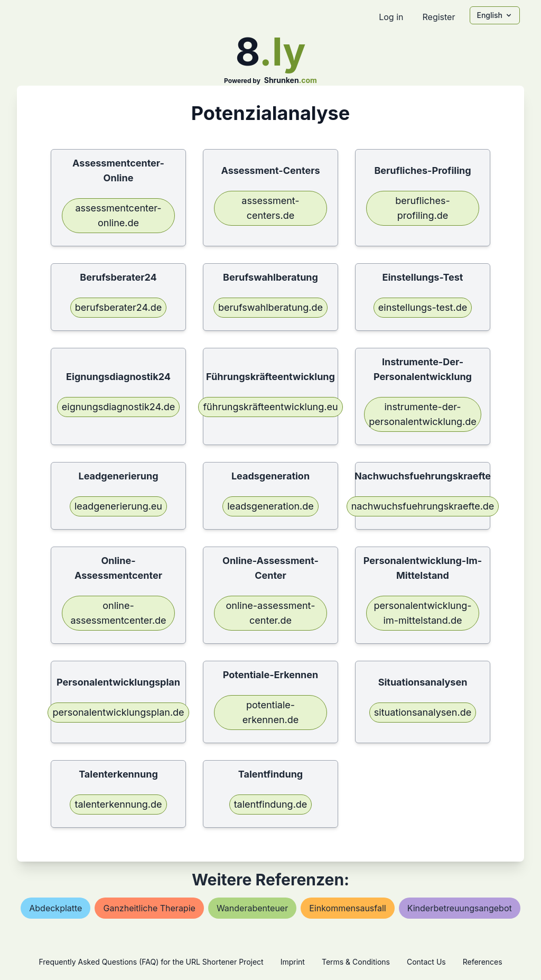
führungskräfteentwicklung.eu (270, 407)
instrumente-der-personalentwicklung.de (423, 414)
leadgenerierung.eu (118, 506)
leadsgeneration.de (270, 506)
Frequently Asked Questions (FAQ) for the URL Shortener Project (151, 962)
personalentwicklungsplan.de (118, 712)
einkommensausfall (348, 908)
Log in (391, 17)
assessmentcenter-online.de (118, 215)
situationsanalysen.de (423, 712)
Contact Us (426, 962)
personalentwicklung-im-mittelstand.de (422, 613)
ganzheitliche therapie (149, 908)
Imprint (293, 962)
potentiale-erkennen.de (271, 712)
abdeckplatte (55, 908)
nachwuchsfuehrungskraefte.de (423, 506)
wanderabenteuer (252, 908)
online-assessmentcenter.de (118, 613)
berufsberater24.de (119, 307)
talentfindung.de (271, 804)
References (483, 962)
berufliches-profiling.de (423, 208)
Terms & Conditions (356, 962)
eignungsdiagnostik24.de (118, 407)
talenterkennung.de (118, 804)
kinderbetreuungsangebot (460, 908)
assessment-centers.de (270, 208)
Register (439, 17)
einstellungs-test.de (423, 307)
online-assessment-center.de (271, 613)
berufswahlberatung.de (270, 307)
